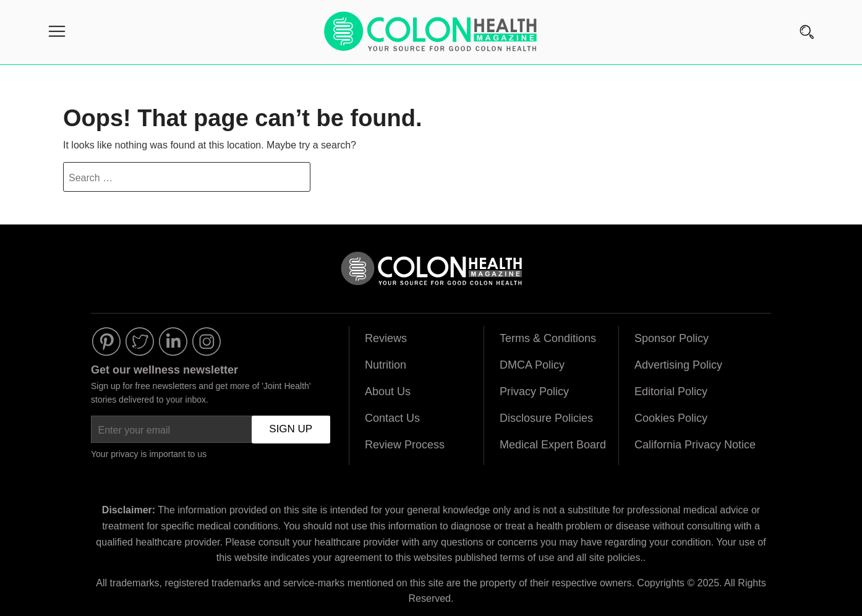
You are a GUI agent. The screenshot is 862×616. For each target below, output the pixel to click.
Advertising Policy (678, 365)
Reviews (386, 338)
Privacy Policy (534, 391)
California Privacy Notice (695, 445)
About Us (388, 391)
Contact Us (392, 418)
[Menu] (57, 34)
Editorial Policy (671, 391)
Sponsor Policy (672, 338)
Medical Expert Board (553, 445)
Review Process (405, 445)
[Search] (807, 17)
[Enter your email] (211, 429)
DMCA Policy (532, 365)
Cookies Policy (671, 418)
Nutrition (386, 365)
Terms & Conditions (548, 338)
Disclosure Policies (546, 418)
